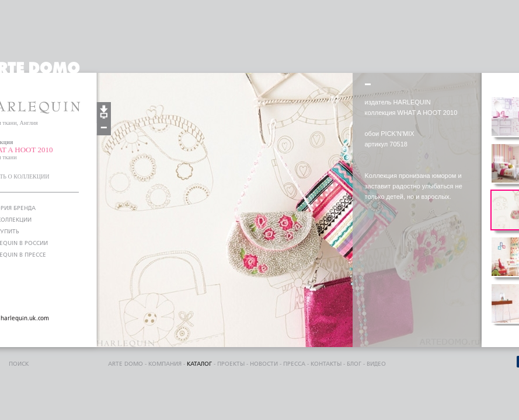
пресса (294, 364)
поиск (19, 364)
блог (354, 364)
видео (376, 364)
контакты (326, 364)
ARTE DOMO (126, 364)
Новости (264, 364)
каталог (199, 364)
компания (165, 364)
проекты (231, 364)
